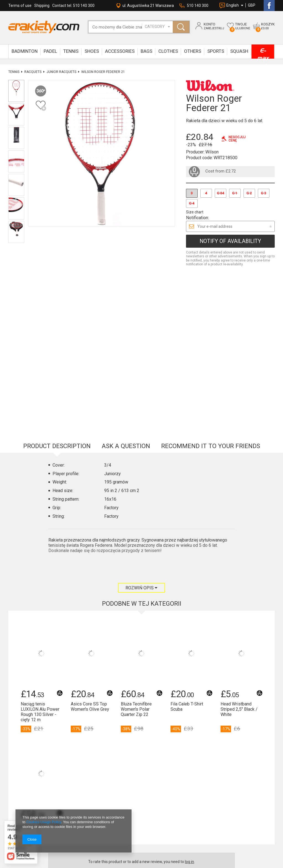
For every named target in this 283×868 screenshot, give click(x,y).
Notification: (197, 218)
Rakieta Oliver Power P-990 (41, 672)
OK (137, 754)
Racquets (33, 72)
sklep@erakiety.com (78, 769)
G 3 (264, 193)
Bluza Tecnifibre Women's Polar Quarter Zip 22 (136, 554)
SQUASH (239, 51)
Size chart (195, 212)
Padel (50, 51)
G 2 (249, 193)
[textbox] (121, 27)
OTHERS (193, 51)
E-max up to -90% (263, 53)
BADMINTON (25, 51)
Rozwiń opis (141, 433)
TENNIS (71, 51)
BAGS (146, 51)
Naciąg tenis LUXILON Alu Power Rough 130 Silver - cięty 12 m (40, 557)
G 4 (192, 203)
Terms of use (20, 6)
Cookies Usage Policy (44, 822)
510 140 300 (198, 6)
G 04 (221, 193)
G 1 (235, 193)
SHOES (92, 51)
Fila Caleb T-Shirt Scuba (187, 552)
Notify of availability (230, 241)
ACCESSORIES (120, 51)
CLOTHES (168, 51)
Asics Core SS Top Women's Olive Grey (90, 552)
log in (189, 707)
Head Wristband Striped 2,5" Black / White (239, 554)
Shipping (42, 6)
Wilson (212, 152)
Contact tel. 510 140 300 (73, 6)
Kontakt (68, 743)
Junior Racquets (61, 72)
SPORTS (216, 51)
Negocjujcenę (237, 139)
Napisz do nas (72, 763)
